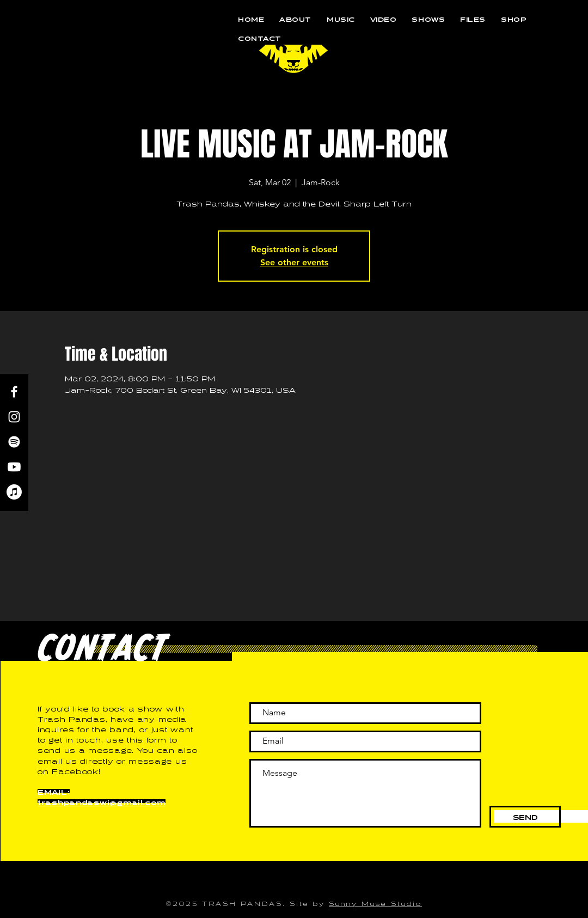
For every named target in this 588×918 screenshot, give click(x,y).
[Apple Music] (14, 492)
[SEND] (525, 817)
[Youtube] (14, 467)
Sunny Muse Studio (375, 903)
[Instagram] (14, 417)
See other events (294, 262)
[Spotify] (14, 442)
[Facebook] (14, 392)
